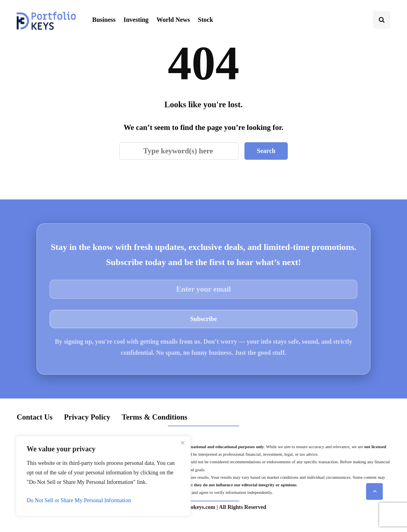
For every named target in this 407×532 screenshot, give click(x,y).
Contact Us (35, 417)
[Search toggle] (382, 20)
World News (173, 20)
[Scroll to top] (374, 491)
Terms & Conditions (154, 417)
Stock (205, 20)
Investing (136, 20)
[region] (103, 476)
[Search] (179, 151)
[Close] (182, 443)
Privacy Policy (87, 417)
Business (104, 20)
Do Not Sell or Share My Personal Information (79, 500)
